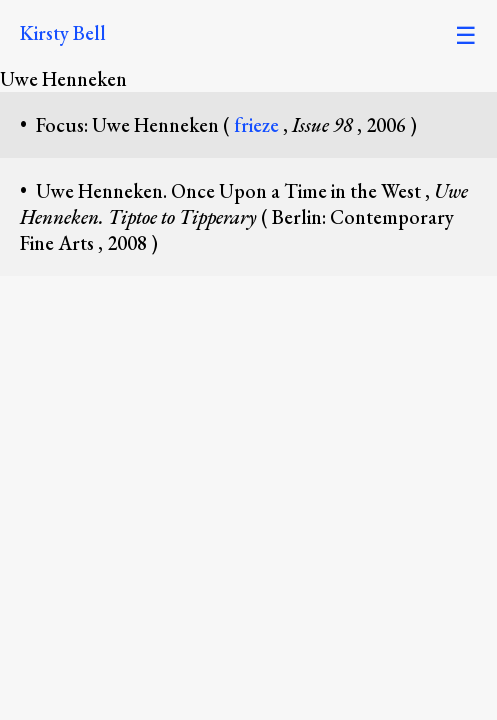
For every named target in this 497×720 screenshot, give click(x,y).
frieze (258, 125)
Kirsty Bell (63, 33)
